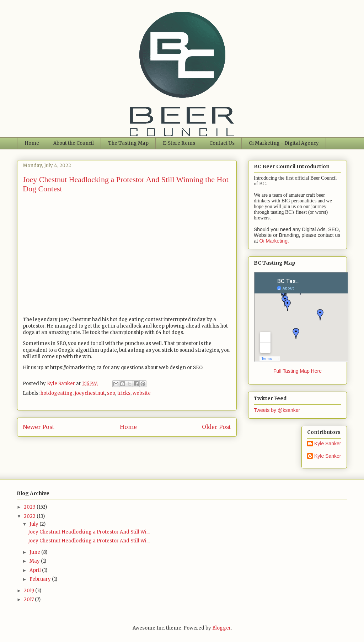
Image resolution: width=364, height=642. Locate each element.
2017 (29, 599)
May (35, 561)
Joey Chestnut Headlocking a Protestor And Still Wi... (89, 532)
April (36, 570)
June (35, 552)
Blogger (221, 628)
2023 (30, 507)
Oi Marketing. (274, 241)
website (142, 393)
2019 (30, 591)
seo (111, 393)
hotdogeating (57, 393)
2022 (30, 516)
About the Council (74, 143)
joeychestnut (90, 393)
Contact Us (222, 143)
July (34, 524)
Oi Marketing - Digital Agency (284, 143)
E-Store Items (179, 143)
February (41, 579)
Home (32, 143)
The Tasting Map (128, 143)
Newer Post (39, 427)
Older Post (216, 427)
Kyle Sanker (328, 444)
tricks (124, 393)
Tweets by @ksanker (277, 410)
